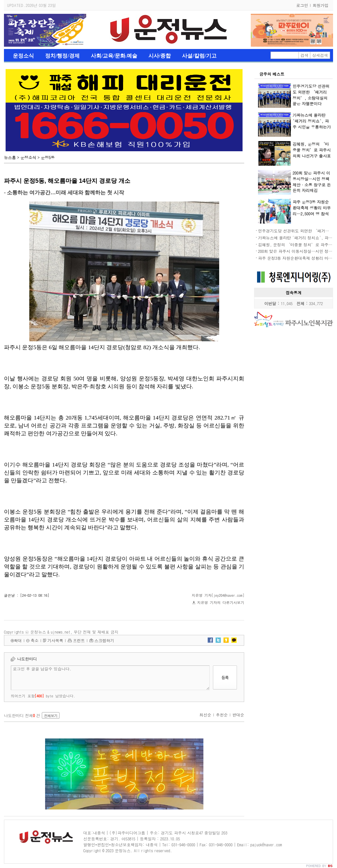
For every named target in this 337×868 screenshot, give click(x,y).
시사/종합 (160, 56)
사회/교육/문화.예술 (114, 56)
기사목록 (55, 640)
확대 (18, 640)
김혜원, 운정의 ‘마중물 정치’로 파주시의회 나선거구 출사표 (312, 150)
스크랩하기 (104, 640)
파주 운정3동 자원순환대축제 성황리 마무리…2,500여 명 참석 (312, 208)
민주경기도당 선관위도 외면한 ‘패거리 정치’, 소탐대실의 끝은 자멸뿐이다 (311, 95)
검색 (304, 55)
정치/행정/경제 (62, 56)
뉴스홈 (10, 157)
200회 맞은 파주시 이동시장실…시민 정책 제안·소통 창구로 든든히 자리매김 (312, 182)
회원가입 (321, 5)
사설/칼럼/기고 (199, 56)
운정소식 (23, 56)
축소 (35, 640)
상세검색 (320, 55)
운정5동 (48, 157)
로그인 (302, 5)
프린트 (79, 640)
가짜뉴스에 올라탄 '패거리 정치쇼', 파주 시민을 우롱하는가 (312, 121)
